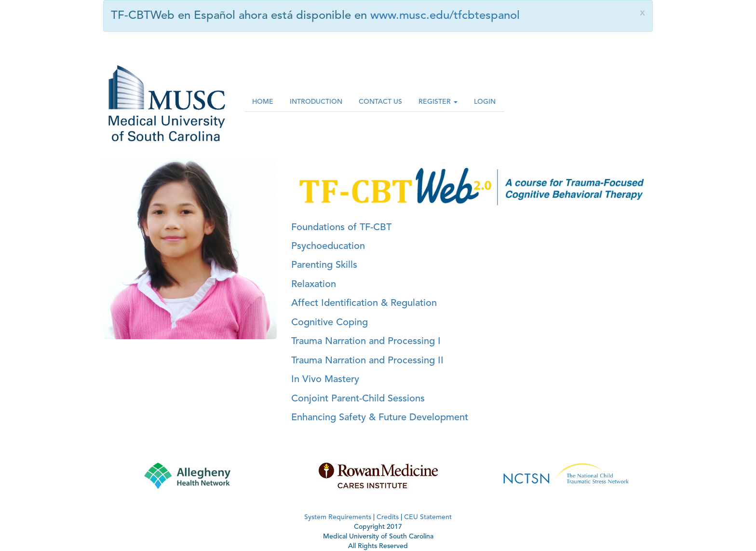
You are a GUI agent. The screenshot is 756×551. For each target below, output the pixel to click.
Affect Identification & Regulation (364, 303)
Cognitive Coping (330, 323)
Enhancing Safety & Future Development (380, 418)
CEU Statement (428, 517)
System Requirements (338, 517)
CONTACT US (380, 102)
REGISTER (438, 102)
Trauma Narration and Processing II (367, 361)
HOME (263, 102)
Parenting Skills (324, 265)
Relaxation (314, 285)
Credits (388, 517)
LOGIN (485, 102)
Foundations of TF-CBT (341, 228)
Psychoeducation (328, 247)
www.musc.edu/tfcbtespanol (445, 16)
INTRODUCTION (316, 102)
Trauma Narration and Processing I (366, 342)
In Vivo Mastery (325, 380)
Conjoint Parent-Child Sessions (358, 399)
